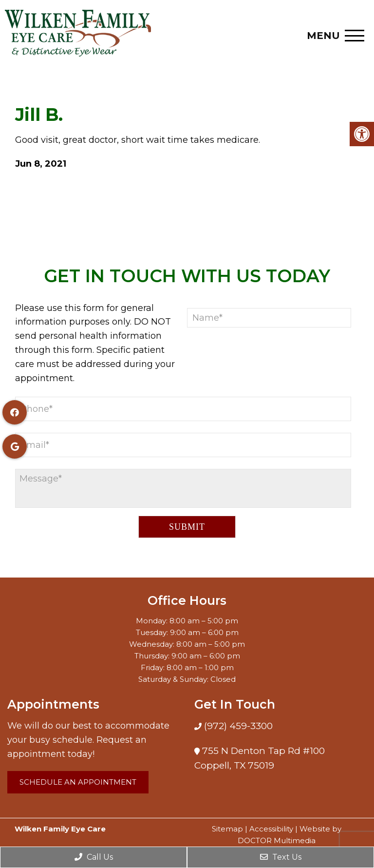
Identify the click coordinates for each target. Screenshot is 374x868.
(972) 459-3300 (237, 726)
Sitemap (227, 829)
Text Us (281, 857)
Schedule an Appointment (78, 782)
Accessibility (271, 829)
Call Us (94, 857)
